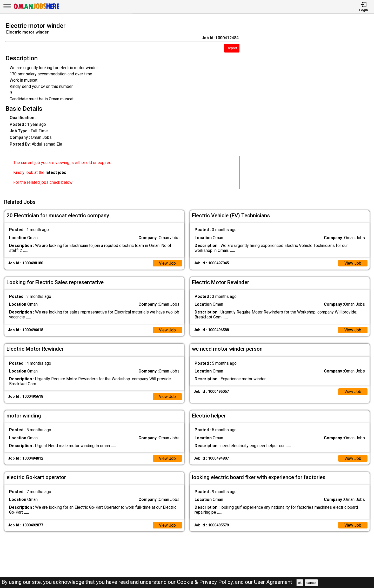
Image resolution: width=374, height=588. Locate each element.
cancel (312, 583)
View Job (167, 262)
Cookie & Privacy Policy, (206, 582)
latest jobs (56, 172)
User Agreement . (274, 582)
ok (300, 583)
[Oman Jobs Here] (37, 9)
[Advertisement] (312, 107)
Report (232, 48)
